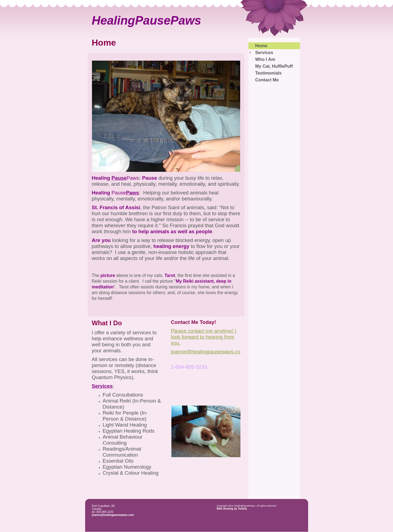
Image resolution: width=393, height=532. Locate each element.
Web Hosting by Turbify (232, 509)
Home (261, 46)
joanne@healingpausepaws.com (113, 515)
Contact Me (267, 80)
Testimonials (268, 73)
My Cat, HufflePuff (274, 66)
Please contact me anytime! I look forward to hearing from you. (204, 337)
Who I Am (265, 59)
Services (264, 53)
